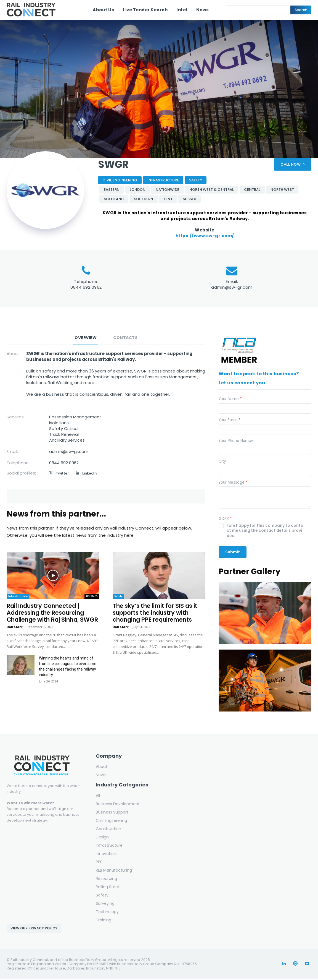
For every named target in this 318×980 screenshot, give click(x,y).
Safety (196, 180)
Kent (168, 199)
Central (252, 190)
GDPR (225, 520)
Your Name (230, 400)
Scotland (114, 199)
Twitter (62, 473)
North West (282, 190)
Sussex (190, 199)
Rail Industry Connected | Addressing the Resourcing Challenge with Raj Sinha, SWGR (52, 613)
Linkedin (89, 473)
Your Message (233, 484)
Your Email (229, 421)
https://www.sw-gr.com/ (205, 236)
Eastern (112, 190)
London (138, 190)
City (222, 463)
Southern (144, 199)
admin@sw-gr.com (232, 287)
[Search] (301, 10)
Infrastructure (163, 180)
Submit (233, 553)
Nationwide (167, 190)
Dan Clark (15, 627)
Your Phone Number (237, 442)
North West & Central (212, 190)
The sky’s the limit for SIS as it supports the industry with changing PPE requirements (155, 613)
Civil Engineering (120, 180)
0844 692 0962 (86, 287)
